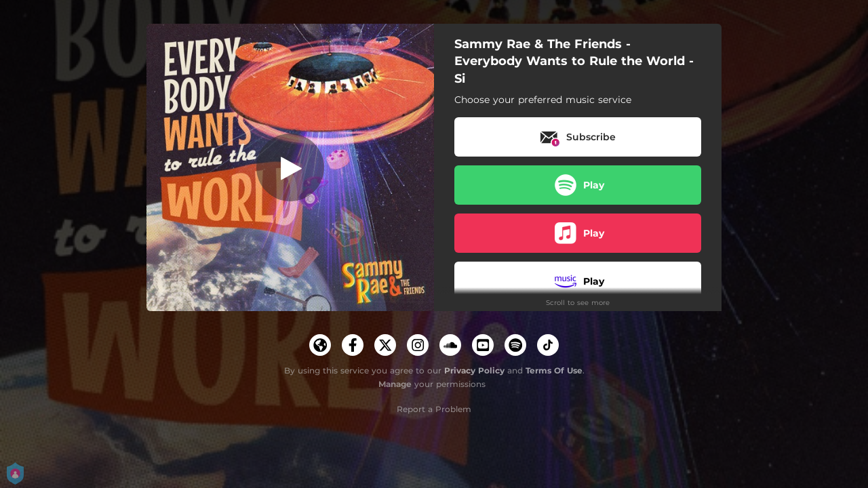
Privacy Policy (474, 370)
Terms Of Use (554, 370)
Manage (395, 384)
